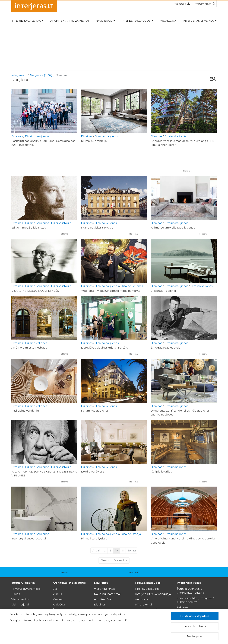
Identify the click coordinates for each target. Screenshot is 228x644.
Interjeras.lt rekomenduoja (153, 594)
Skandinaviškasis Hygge (97, 228)
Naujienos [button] (104, 21)
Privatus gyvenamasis (26, 589)
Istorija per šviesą (93, 472)
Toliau (132, 551)
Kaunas (58, 599)
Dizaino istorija (61, 223)
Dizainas (17, 136)
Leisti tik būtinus (195, 626)
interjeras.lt (19, 75)
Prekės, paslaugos (148, 583)
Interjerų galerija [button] (26, 21)
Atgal (96, 551)
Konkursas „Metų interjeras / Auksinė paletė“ (195, 600)
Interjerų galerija (23, 583)
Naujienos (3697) (41, 75)
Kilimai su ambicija (94, 141)
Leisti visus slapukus (195, 616)
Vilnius (57, 594)
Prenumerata (204, 4)
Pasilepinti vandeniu (25, 411)
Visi (55, 589)
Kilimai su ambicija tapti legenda (173, 228)
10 (116, 551)
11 (123, 551)
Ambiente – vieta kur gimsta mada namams (111, 291)
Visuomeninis (21, 599)
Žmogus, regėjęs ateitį (166, 348)
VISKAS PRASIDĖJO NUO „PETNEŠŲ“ (36, 291)
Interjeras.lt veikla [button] (199, 21)
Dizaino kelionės (175, 136)
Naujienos (101, 583)
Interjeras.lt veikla (189, 583)
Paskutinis (121, 560)
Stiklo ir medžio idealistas (29, 228)
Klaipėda (59, 605)
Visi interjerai (20, 605)
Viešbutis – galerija (163, 291)
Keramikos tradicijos (95, 411)
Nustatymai (195, 636)
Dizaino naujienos (37, 136)
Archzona (168, 21)
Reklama (187, 171)
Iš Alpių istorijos (161, 472)
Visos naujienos (104, 589)
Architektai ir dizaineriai (70, 21)
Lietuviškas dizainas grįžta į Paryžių (105, 348)
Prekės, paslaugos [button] (136, 21)
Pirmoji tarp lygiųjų (94, 539)
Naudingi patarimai (107, 594)
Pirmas (105, 560)
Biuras (16, 594)
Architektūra (102, 599)
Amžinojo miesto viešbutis (29, 348)
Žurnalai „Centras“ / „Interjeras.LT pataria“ (191, 591)
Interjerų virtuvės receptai (29, 539)
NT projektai (144, 605)
